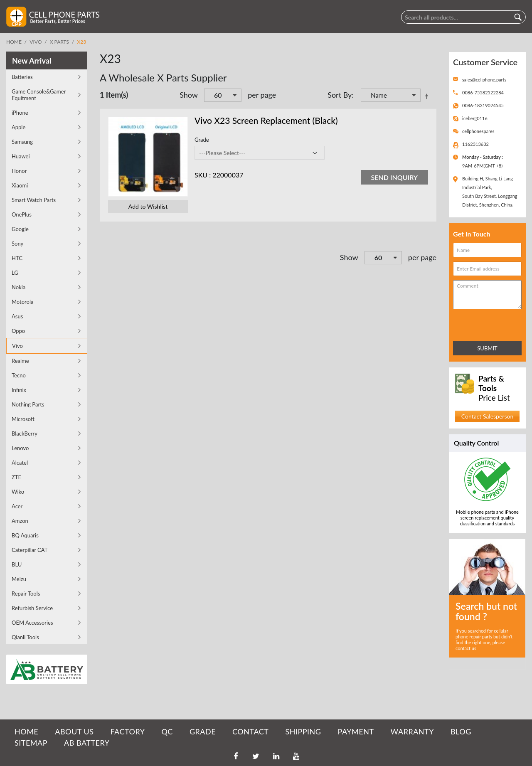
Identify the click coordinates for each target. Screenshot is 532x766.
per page (262, 95)
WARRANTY (412, 732)
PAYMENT (356, 732)
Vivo (36, 42)
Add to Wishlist (148, 206)
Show (189, 95)
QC (167, 732)
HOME (26, 732)
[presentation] (490, 324)
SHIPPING (303, 732)
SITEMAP (31, 743)
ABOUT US (74, 732)
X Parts (59, 42)
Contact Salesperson (487, 416)
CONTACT (250, 732)
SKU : (203, 175)
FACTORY (127, 732)
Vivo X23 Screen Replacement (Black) (266, 120)
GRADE (203, 732)
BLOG (461, 732)
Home (14, 42)
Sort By (340, 95)
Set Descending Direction (428, 96)
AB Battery (87, 743)
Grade (202, 140)
